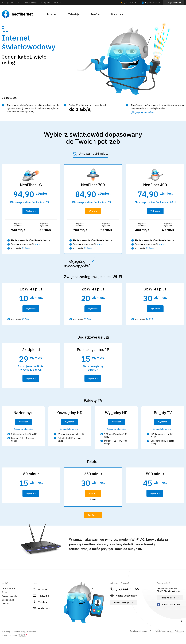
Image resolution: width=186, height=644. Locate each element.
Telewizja (74, 14)
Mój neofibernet (175, 3)
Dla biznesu (118, 14)
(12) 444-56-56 (130, 3)
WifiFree (57, 3)
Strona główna (7, 3)
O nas (19, 3)
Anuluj (93, 499)
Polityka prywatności (163, 631)
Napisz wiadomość (153, 3)
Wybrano (93, 211)
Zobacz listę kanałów (23, 429)
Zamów (91, 515)
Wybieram (31, 211)
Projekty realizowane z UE (141, 631)
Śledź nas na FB (171, 605)
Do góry (181, 621)
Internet (52, 14)
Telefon (95, 14)
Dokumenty (180, 631)
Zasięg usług (46, 3)
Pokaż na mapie (168, 598)
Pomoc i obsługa (31, 3)
